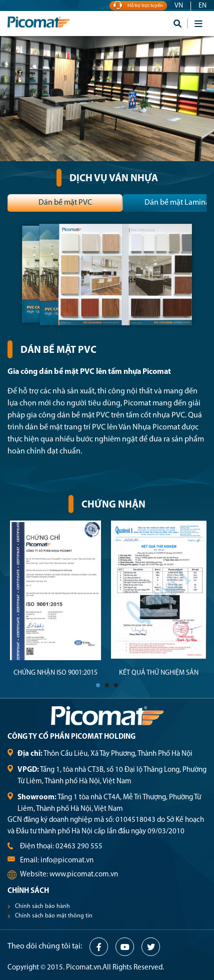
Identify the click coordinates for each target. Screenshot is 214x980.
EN (202, 6)
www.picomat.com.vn (84, 875)
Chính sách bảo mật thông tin (54, 916)
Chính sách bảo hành (42, 906)
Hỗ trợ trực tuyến (138, 6)
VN (179, 6)
